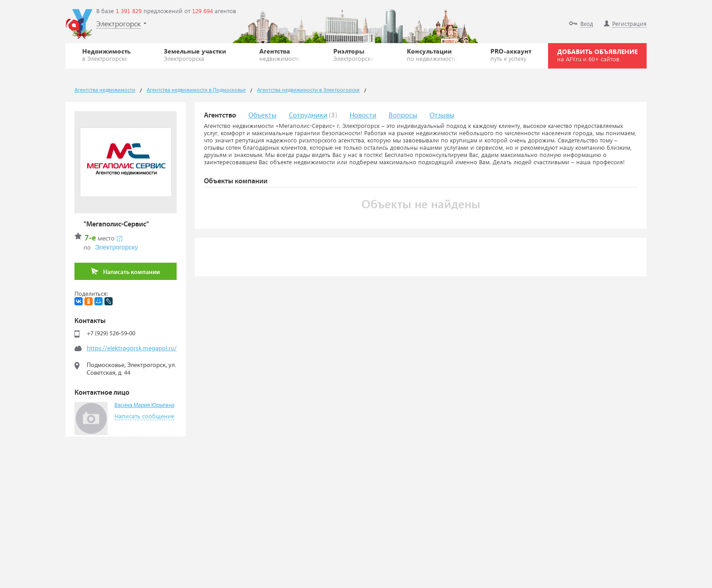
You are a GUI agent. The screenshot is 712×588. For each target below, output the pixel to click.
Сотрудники (308, 115)
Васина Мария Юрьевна (144, 405)
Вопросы (403, 115)
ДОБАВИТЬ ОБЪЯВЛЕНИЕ (597, 55)
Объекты (262, 115)
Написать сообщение (144, 416)
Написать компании (126, 272)
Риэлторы (354, 54)
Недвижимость (106, 54)
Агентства (280, 54)
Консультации (432, 54)
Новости (363, 115)
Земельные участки (195, 54)
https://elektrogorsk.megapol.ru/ (132, 348)
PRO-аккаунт (511, 54)
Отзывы (442, 115)
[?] (119, 238)
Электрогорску (116, 247)
